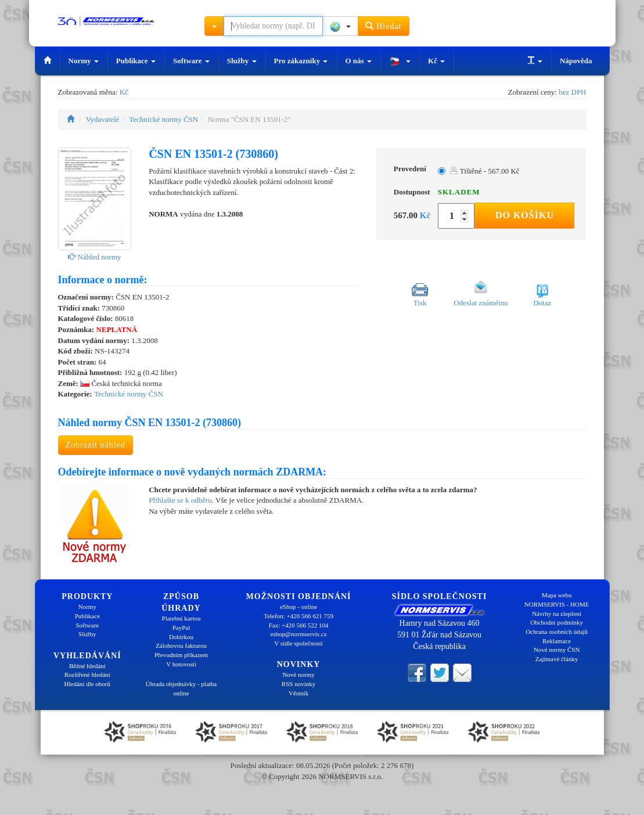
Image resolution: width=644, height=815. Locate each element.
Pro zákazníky (301, 61)
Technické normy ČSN (163, 119)
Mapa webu (557, 595)
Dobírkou (181, 637)
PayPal (181, 628)
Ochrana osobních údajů (557, 632)
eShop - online (298, 607)
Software (191, 61)
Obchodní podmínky (557, 622)
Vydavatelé (103, 119)
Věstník (298, 693)
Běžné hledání (87, 666)
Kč (436, 61)
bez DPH (572, 92)
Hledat (384, 26)
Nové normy (298, 675)
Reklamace (557, 641)
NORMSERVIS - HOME (557, 604)
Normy (84, 61)
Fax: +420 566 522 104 (299, 625)
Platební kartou (181, 618)
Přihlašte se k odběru (180, 500)
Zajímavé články (557, 659)
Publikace (136, 61)
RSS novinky (298, 684)
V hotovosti (181, 664)
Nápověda (576, 61)
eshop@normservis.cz (298, 634)
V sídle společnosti (298, 643)
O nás (358, 61)
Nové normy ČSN (557, 650)
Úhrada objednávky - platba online (181, 688)
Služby (242, 61)
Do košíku (525, 215)
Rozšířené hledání (87, 675)
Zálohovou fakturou (181, 645)
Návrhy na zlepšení (557, 614)
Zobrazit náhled (96, 445)
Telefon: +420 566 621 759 (298, 616)
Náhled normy (94, 257)
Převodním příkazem (181, 655)
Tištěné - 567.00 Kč (485, 171)
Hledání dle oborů (87, 684)
